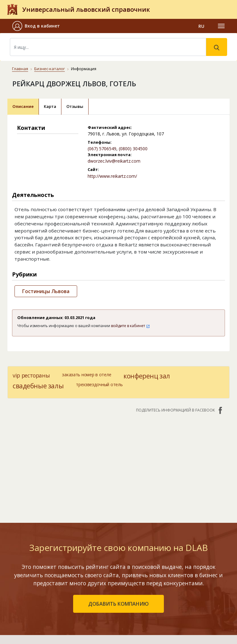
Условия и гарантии (164, 602)
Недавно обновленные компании (86, 584)
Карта (50, 106)
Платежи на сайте (162, 620)
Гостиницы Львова (46, 291)
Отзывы (75, 106)
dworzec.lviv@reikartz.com (114, 161)
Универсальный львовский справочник (86, 9)
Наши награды (158, 593)
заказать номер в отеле (87, 375)
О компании (155, 576)
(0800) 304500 (133, 149)
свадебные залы (38, 386)
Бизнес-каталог (50, 69)
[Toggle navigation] (221, 26)
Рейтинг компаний (70, 576)
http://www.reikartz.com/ (112, 176)
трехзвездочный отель (99, 384)
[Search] (108, 47)
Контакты (154, 564)
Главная (20, 69)
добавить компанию (118, 517)
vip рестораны (31, 375)
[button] (39, 26)
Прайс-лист (154, 611)
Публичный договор (164, 584)
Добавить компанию (72, 593)
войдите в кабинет (131, 326)
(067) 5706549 (102, 149)
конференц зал (147, 376)
